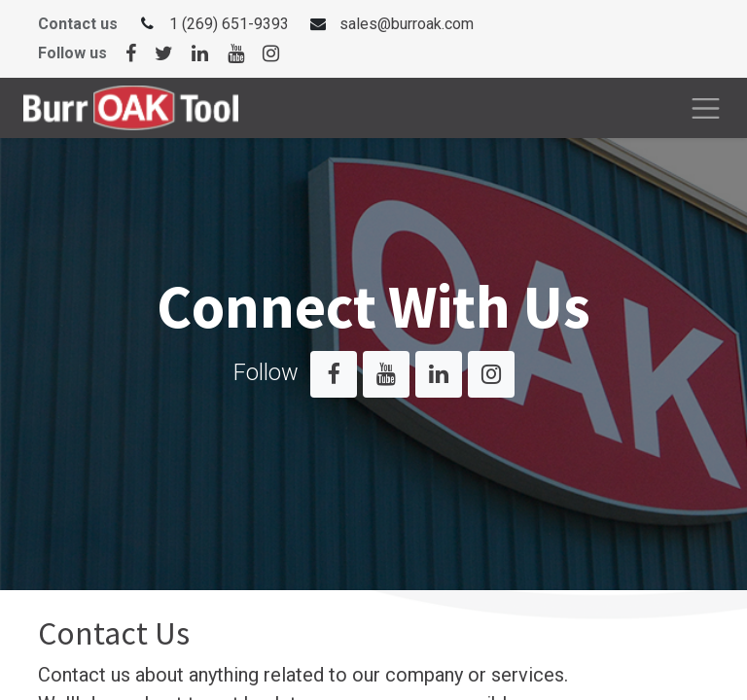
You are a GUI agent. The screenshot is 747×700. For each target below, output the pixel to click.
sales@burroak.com (407, 24)
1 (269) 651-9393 (229, 24)
